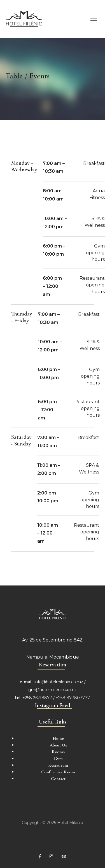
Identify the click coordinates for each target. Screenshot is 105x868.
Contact (58, 779)
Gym (58, 759)
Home (58, 738)
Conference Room (58, 772)
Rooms (58, 752)
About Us (58, 745)
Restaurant (58, 765)
